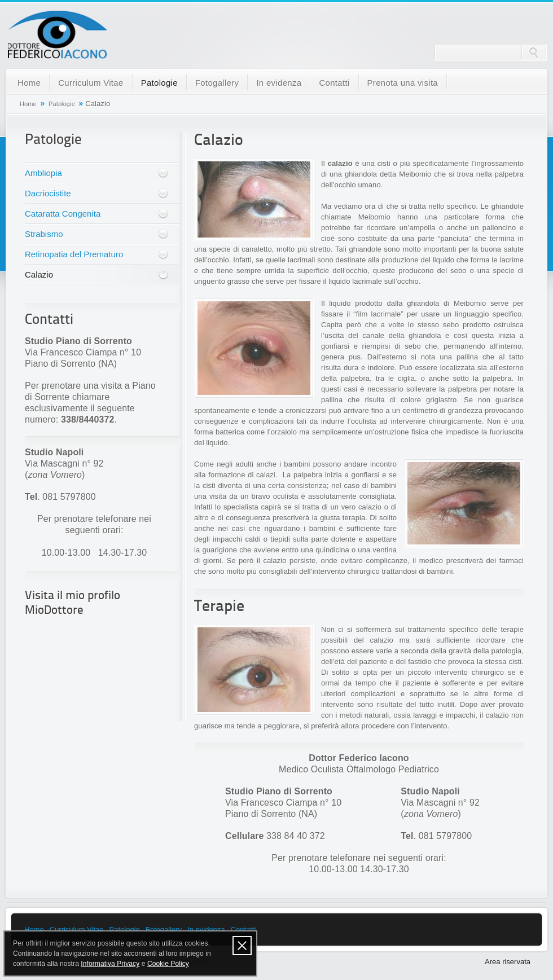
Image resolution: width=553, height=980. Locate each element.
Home (29, 83)
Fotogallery (217, 83)
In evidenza (279, 83)
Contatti (334, 83)
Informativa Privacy (110, 964)
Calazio (39, 274)
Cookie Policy (168, 964)
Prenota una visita (403, 83)
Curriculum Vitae (91, 83)
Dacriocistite (48, 193)
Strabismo (44, 234)
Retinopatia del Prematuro (74, 254)
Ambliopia (43, 173)
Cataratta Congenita (63, 214)
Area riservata (508, 962)
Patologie (159, 83)
